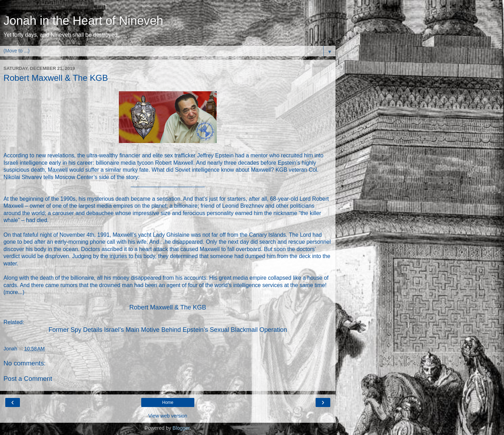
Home (168, 402)
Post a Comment (28, 379)
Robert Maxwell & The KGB (168, 307)
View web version (168, 416)
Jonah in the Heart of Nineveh (83, 21)
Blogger (181, 428)
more (12, 292)
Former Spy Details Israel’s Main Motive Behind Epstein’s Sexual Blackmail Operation (168, 330)
